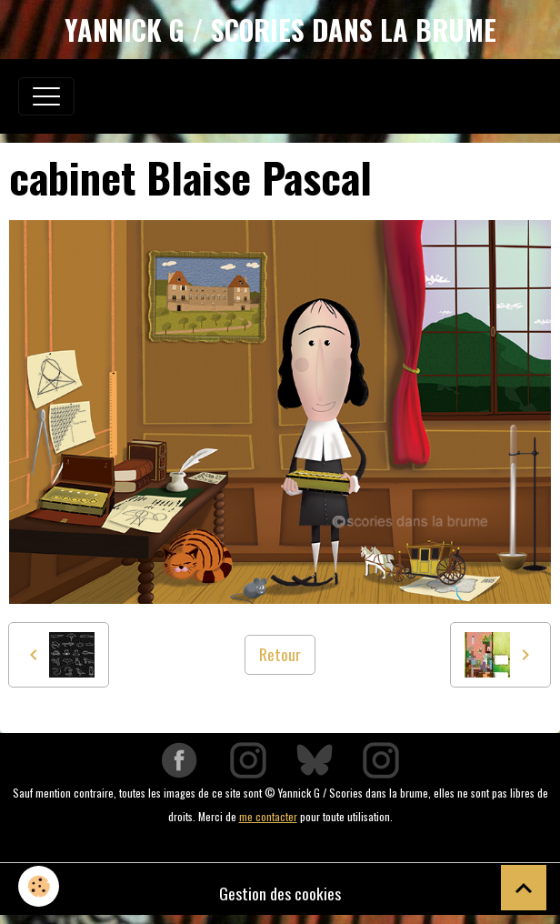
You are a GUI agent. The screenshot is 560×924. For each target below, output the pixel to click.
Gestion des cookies (280, 893)
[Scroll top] (524, 888)
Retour (280, 654)
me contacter (268, 816)
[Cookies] (39, 886)
